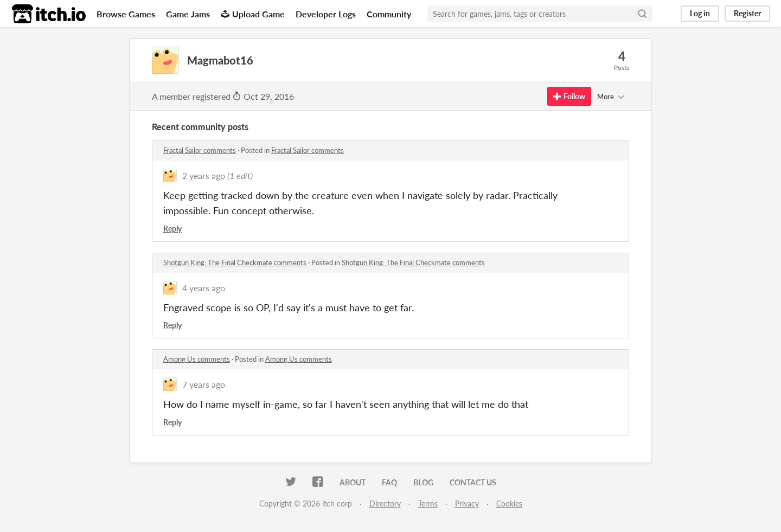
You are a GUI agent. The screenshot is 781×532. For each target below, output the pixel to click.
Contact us (473, 482)
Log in (700, 13)
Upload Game (253, 14)
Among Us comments (197, 359)
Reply (172, 229)
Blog (423, 482)
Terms (428, 504)
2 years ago (204, 175)
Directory (385, 504)
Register (747, 13)
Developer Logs (326, 14)
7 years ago (204, 384)
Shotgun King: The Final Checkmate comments (235, 262)
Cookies (509, 504)
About (353, 482)
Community (389, 14)
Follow (569, 96)
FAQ (389, 482)
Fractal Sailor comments (200, 150)
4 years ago (204, 288)
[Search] (642, 14)
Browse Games (126, 14)
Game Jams (188, 14)
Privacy (467, 504)
